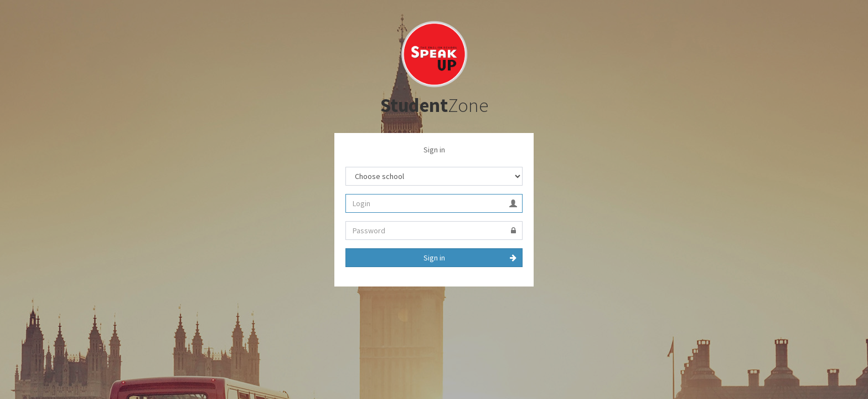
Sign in (434, 258)
